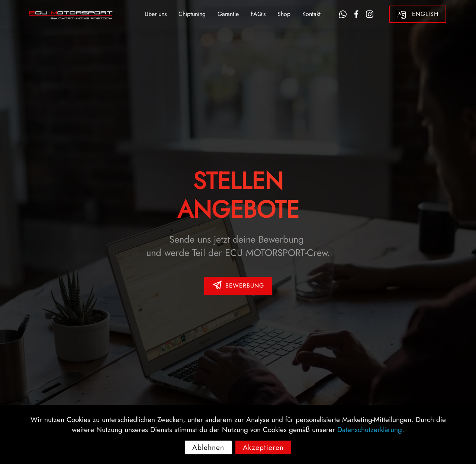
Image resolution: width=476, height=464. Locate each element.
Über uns (156, 14)
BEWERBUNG (238, 286)
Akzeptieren (263, 455)
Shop (284, 14)
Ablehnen (208, 455)
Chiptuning (192, 14)
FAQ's (258, 14)
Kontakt (311, 14)
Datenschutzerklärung (370, 437)
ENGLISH (418, 14)
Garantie (228, 14)
